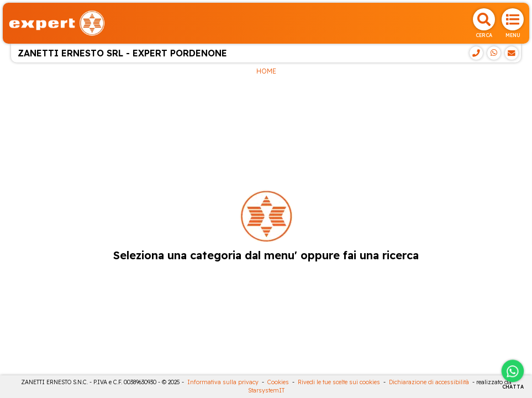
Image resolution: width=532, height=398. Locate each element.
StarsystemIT (266, 391)
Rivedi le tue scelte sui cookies (339, 382)
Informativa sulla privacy (223, 382)
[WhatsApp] (494, 53)
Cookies (278, 382)
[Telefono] (476, 53)
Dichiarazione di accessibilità (429, 382)
